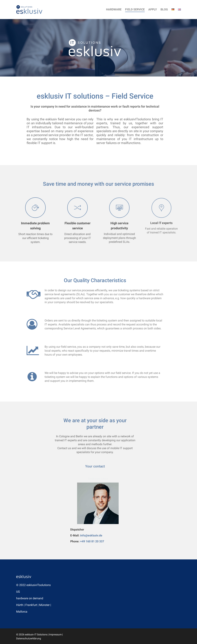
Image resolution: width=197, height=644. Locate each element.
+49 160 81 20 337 (92, 541)
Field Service (135, 9)
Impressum (55, 634)
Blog (164, 9)
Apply (153, 9)
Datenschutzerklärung (29, 638)
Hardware (114, 9)
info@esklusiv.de (91, 535)
